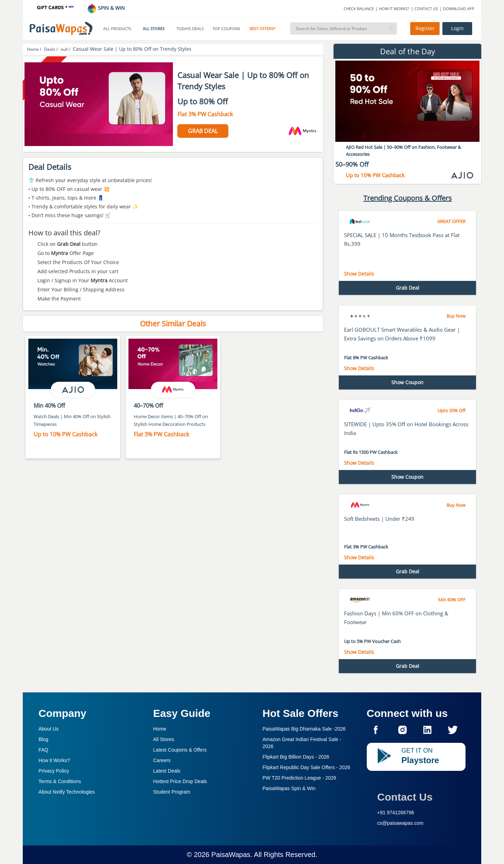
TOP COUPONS (226, 29)
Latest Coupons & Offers (180, 750)
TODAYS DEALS (190, 29)
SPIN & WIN (106, 8)
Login (457, 28)
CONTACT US (426, 9)
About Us (49, 729)
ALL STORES (154, 29)
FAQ (43, 750)
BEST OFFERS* (262, 29)
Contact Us (405, 797)
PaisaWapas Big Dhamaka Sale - (304, 729)
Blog (43, 739)
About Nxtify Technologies (67, 792)
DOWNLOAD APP (459, 9)
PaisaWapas (231, 855)
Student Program (172, 792)
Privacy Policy (54, 771)
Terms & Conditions (60, 781)
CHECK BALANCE (359, 9)
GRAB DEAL (203, 131)
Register (425, 28)
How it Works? (54, 760)
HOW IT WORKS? (394, 9)
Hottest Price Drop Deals (180, 781)
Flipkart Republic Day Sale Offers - (306, 767)
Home (160, 729)
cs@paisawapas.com (401, 823)
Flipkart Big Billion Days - (296, 757)
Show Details (359, 274)
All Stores (164, 739)
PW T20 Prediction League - (299, 778)
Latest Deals (167, 771)
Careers (162, 760)
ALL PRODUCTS (117, 29)
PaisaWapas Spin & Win (289, 788)
